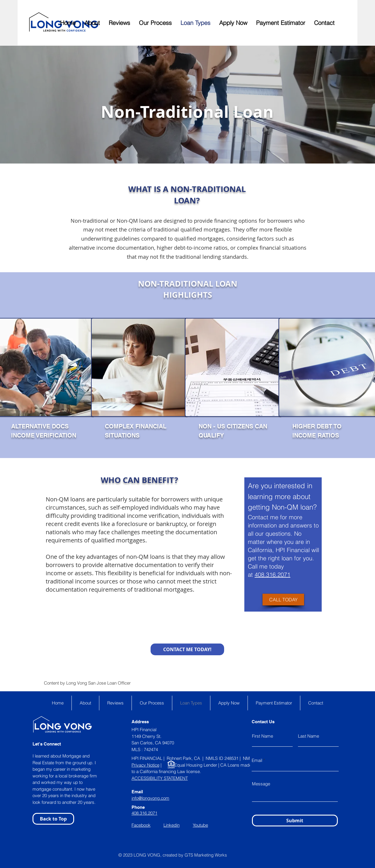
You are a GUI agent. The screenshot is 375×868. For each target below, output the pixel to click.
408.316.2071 (272, 575)
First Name (262, 736)
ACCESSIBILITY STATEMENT (160, 778)
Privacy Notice (145, 765)
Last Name (308, 736)
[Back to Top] (53, 819)
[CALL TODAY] (283, 600)
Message (261, 784)
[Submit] (295, 821)
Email (257, 760)
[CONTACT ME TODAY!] (187, 649)
